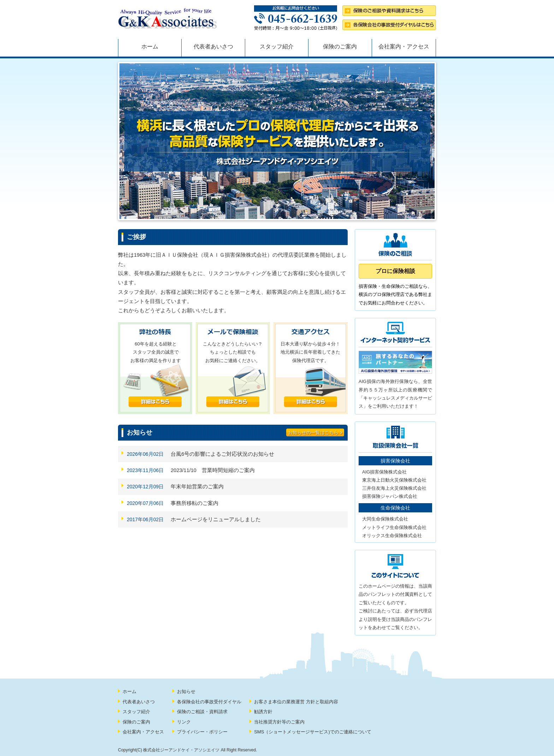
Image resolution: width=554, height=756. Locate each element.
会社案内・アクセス (404, 46)
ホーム (150, 46)
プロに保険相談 (395, 271)
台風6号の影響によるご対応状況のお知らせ (222, 454)
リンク (184, 722)
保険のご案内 (340, 46)
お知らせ (186, 691)
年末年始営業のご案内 (197, 487)
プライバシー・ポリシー (202, 732)
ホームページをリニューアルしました (216, 519)
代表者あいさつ (213, 46)
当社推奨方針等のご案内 (279, 722)
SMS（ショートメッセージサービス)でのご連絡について (313, 732)
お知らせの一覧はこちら (315, 432)
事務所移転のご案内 (195, 503)
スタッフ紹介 (277, 46)
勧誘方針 (263, 712)
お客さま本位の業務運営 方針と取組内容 (296, 702)
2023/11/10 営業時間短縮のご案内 (213, 470)
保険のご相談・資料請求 (202, 712)
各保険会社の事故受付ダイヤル (209, 702)
